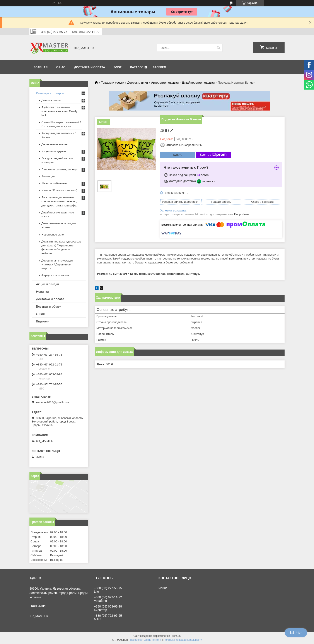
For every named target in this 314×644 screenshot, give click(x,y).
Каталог (137, 67)
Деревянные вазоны (55, 144)
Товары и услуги (113, 83)
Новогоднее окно (53, 235)
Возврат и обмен (49, 306)
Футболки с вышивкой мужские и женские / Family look (59, 111)
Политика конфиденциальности (183, 640)
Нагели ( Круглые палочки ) (59, 190)
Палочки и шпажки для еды (59, 169)
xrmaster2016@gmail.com (52, 402)
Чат (296, 633)
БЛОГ (118, 67)
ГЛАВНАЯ (41, 67)
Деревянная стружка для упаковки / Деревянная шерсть (58, 264)
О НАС (61, 67)
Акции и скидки (47, 284)
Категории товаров (50, 93)
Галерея (160, 67)
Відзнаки (43, 321)
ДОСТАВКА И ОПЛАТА (90, 67)
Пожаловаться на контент (146, 640)
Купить (178, 155)
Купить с (213, 155)
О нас (40, 314)
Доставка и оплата (50, 299)
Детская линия (138, 83)
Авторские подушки (165, 83)
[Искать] (219, 48)
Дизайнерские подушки (198, 83)
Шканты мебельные (54, 183)
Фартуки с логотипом (55, 275)
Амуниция (48, 176)
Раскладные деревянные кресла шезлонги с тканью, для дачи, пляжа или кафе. (59, 201)
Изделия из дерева (54, 151)
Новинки (42, 292)
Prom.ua (176, 636)
